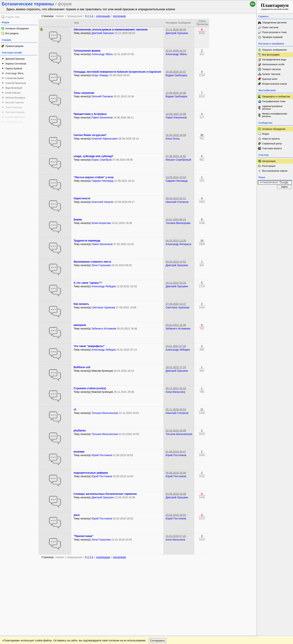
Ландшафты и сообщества (276, 97)
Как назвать (81, 304)
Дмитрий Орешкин (15, 59)
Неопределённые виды (274, 60)
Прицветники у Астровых (90, 114)
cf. (75, 409)
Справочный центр (272, 144)
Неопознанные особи (273, 64)
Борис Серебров (102, 160)
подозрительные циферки (91, 473)
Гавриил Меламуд (102, 181)
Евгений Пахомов (102, 96)
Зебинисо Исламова (104, 329)
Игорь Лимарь (100, 75)
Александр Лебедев (104, 286)
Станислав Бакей (14, 78)
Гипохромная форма (87, 51)
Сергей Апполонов (15, 117)
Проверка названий (272, 37)
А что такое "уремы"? (88, 283)
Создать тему (12, 17)
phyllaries (80, 431)
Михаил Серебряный (178, 160)
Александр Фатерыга (178, 244)
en (253, 4)
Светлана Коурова (15, 112)
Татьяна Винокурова (178, 223)
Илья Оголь (173, 139)
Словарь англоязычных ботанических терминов (105, 494)
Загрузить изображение (275, 50)
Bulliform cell (82, 367)
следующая (103, 16)
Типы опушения (84, 93)
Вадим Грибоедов (176, 75)
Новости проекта (271, 139)
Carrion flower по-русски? (90, 135)
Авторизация (269, 161)
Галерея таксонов (271, 69)
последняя (119, 16)
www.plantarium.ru (275, 564)
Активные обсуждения (17, 29)
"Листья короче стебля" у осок (94, 177)
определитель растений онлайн (275, 6)
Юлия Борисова (101, 223)
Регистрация (269, 166)
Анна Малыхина (175, 392)
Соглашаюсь (158, 572)
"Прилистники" (83, 536)
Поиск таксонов (270, 27)
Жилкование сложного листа (92, 262)
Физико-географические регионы (275, 115)
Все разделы (12, 33)
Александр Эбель (15, 73)
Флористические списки (275, 84)
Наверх (251, 564)
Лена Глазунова (14, 107)
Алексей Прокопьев (16, 83)
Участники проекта (272, 148)
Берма (78, 219)
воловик (79, 452)
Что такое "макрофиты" (89, 346)
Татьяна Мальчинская (105, 413)
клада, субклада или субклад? (93, 156)
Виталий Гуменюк (15, 103)
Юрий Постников (102, 455)
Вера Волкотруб (14, 88)
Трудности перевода (87, 241)
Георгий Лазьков (14, 122)
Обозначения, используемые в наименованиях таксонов (111, 30)
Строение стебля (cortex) (90, 388)
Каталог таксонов (271, 74)
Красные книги (270, 79)
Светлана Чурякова (103, 307)
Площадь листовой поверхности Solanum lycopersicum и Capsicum (117, 72)
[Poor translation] (14, 591)
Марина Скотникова (16, 64)
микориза (80, 325)
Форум (266, 134)
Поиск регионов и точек (274, 32)
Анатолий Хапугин (103, 202)
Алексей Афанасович (105, 139)
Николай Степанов (177, 202)
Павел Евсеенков (102, 117)
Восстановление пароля (275, 171)
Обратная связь (28, 564)
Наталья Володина (15, 98)
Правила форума (14, 46)
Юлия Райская (13, 93)
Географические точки (274, 101)
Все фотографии (271, 55)
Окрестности (82, 198)
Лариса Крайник (14, 69)
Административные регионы (272, 108)
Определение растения (274, 23)
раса (77, 515)
